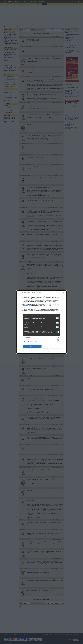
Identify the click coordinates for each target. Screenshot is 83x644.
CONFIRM (32, 346)
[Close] (64, 293)
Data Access (41, 351)
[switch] (58, 318)
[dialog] (41, 322)
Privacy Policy (49, 351)
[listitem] (41, 315)
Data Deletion (34, 351)
